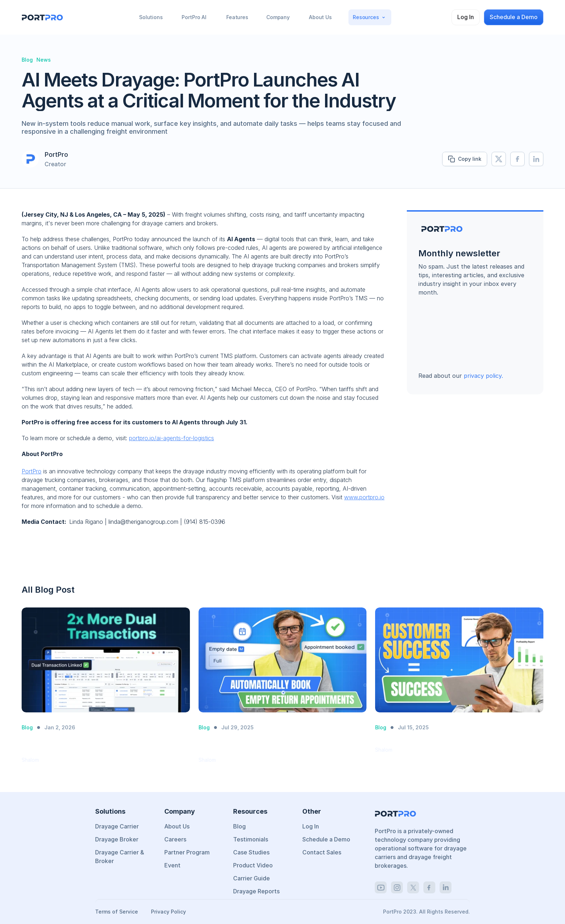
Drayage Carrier (117, 826)
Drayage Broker (117, 839)
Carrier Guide (252, 878)
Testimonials (251, 839)
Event (172, 865)
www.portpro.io (364, 497)
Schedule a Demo (326, 839)
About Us (177, 826)
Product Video (253, 865)
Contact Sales (322, 852)
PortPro (32, 471)
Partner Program (187, 852)
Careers (175, 839)
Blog (239, 826)
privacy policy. (483, 376)
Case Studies (251, 852)
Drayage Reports (256, 891)
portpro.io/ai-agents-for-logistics (172, 438)
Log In (311, 826)
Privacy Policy (168, 912)
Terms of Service (117, 912)
